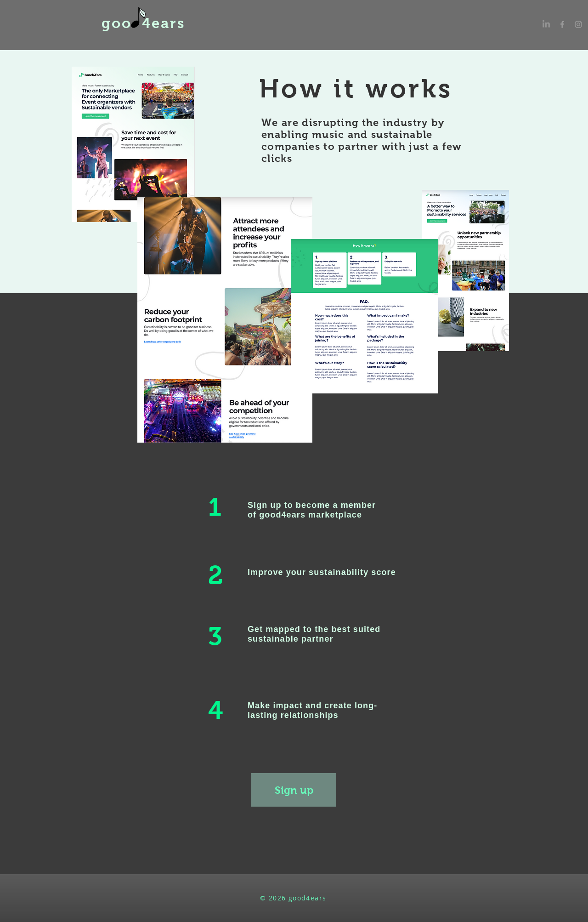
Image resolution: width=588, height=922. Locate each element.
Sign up (265, 505)
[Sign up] (294, 790)
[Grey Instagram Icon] (578, 24)
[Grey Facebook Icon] (562, 24)
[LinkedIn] (546, 24)
